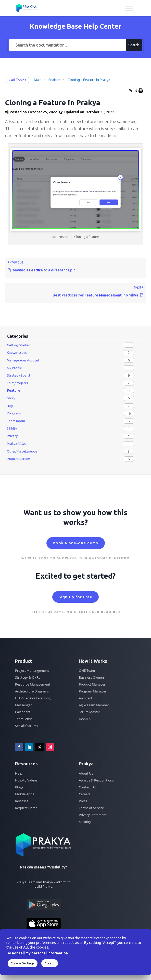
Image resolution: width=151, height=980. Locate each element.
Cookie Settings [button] (23, 963)
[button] (136, 90)
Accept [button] (50, 963)
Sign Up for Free (75, 597)
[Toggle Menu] (129, 8)
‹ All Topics (18, 80)
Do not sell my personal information (37, 953)
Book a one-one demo (76, 543)
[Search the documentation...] (68, 45)
